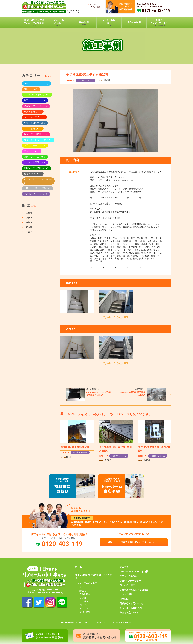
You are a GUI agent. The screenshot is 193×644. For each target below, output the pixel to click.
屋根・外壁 (33, 174)
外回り (31, 89)
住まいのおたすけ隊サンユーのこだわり (94, 577)
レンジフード (86, 601)
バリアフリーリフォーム (38, 181)
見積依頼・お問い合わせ (132, 604)
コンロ (83, 598)
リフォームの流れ (128, 576)
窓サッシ (32, 151)
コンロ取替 (33, 129)
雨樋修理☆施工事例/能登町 (75, 447)
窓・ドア (84, 605)
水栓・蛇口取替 (35, 123)
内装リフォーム (35, 145)
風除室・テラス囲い (37, 168)
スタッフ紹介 (126, 594)
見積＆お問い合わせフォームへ (137, 542)
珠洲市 (29, 218)
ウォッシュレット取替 (38, 140)
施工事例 (124, 567)
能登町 (107, 80)
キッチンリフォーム (37, 95)
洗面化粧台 (85, 594)
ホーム (78, 567)
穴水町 (29, 227)
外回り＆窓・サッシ (130, 613)
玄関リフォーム (35, 157)
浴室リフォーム (35, 100)
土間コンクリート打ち (38, 188)
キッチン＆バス (87, 608)
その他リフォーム (86, 80)
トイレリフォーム (37, 83)
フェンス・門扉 (34, 117)
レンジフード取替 (36, 134)
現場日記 (124, 599)
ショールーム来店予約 (131, 608)
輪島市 (29, 222)
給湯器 (83, 591)
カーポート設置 (35, 162)
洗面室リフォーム (36, 106)
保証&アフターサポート (131, 581)
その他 (29, 232)
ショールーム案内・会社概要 (134, 590)
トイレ (83, 587)
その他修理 (85, 612)
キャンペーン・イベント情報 (134, 572)
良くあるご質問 (127, 585)
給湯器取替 (33, 112)
